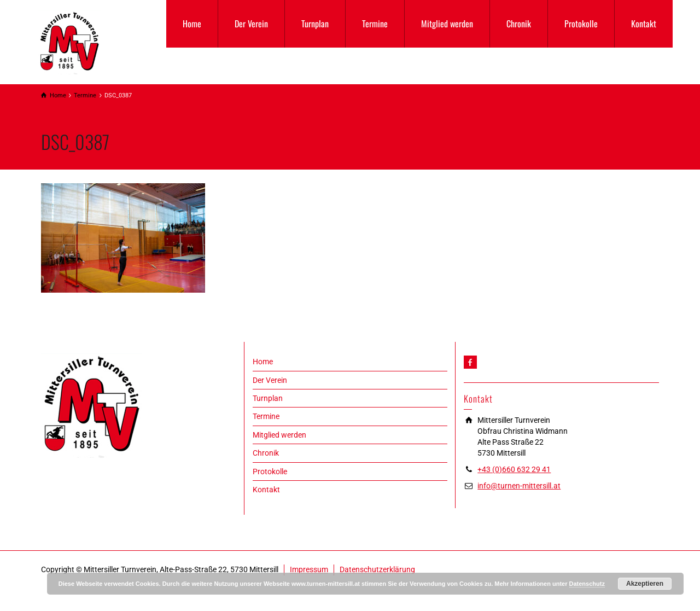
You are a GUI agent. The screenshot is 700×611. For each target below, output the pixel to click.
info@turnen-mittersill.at (519, 486)
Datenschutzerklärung (377, 569)
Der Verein (251, 24)
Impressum (309, 569)
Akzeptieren (645, 584)
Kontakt (644, 24)
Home (192, 24)
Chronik (519, 24)
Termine (375, 24)
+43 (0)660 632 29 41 (514, 469)
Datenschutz (587, 584)
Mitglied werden (447, 24)
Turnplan (315, 24)
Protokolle (581, 24)
